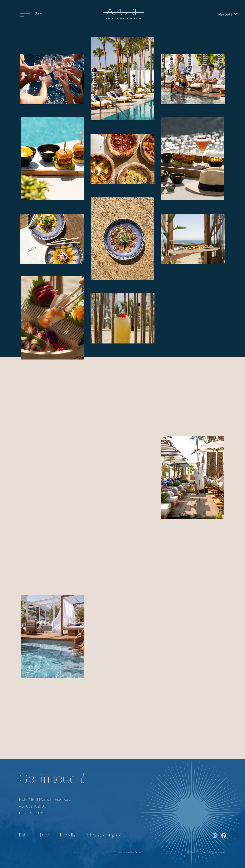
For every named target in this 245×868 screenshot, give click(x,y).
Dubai (24, 836)
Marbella (227, 14)
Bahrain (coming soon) (105, 836)
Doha (45, 836)
